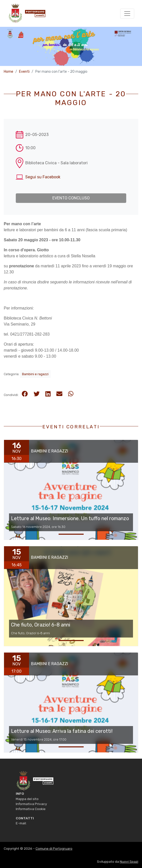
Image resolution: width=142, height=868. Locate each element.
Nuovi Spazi (129, 861)
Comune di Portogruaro (54, 848)
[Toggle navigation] (127, 14)
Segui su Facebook (43, 177)
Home (9, 72)
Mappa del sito (27, 799)
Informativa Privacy (31, 804)
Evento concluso (71, 198)
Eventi (24, 72)
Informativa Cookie (31, 809)
